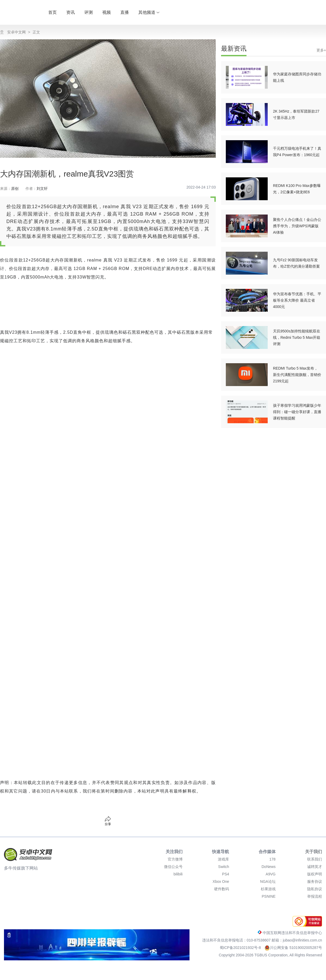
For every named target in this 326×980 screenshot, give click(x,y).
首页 (52, 12)
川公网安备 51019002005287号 (293, 948)
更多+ (321, 50)
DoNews (269, 867)
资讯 (71, 12)
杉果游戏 (268, 889)
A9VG (270, 874)
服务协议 (315, 881)
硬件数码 (222, 889)
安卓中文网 (16, 32)
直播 (125, 12)
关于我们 (314, 852)
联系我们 (315, 859)
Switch (224, 867)
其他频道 (149, 12)
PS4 (226, 874)
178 (272, 859)
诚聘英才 (315, 867)
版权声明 (315, 874)
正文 (36, 32)
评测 (89, 12)
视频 (107, 12)
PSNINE (269, 896)
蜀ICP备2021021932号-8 (241, 948)
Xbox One (221, 881)
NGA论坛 (268, 881)
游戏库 (223, 859)
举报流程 (315, 896)
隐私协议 (315, 889)
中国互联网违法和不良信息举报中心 (290, 933)
